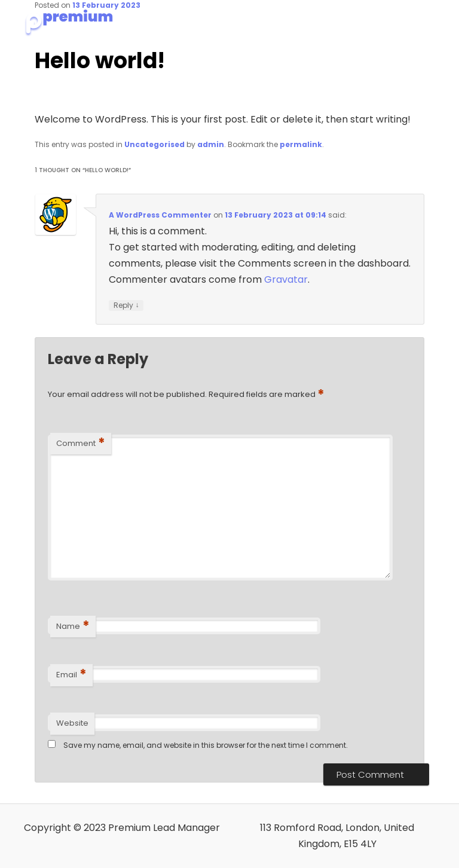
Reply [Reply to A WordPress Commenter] (126, 305)
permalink (301, 144)
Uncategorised (154, 144)
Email (71, 675)
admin (211, 144)
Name (73, 626)
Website (72, 723)
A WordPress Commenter (160, 215)
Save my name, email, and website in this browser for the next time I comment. (206, 745)
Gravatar (286, 279)
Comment (81, 443)
